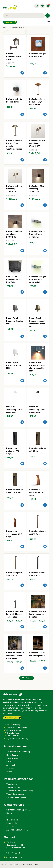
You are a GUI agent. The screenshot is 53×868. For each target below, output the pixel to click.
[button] (49, 22)
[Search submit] (48, 16)
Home (5, 27)
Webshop (12, 27)
